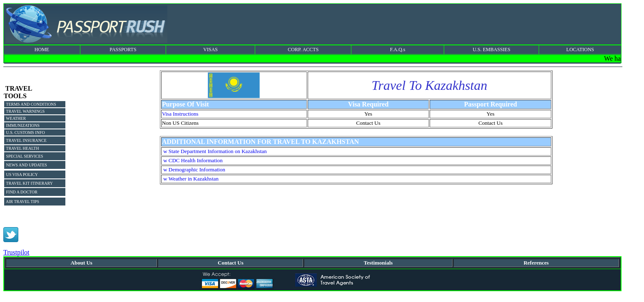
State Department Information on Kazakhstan (218, 151)
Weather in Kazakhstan (194, 179)
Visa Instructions (180, 114)
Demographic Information (197, 170)
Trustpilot (16, 252)
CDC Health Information (196, 160)
